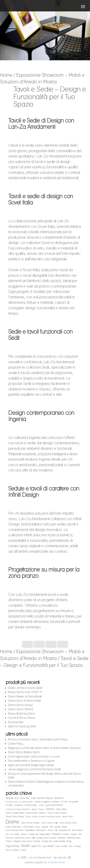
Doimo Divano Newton (30, 823)
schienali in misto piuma (22, 841)
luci (11, 834)
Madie (16, 834)
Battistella (59, 798)
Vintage (77, 846)
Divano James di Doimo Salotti (25, 688)
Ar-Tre (17, 798)
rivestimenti (61, 838)
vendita (64, 846)
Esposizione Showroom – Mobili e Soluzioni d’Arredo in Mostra (42, 78)
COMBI (64, 802)
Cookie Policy (16, 744)
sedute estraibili (59, 841)
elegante (45, 827)
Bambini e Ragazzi (45, 798)
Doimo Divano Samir (68, 823)
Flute (51, 827)
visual (24, 850)
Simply (69, 841)
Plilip (33, 838)
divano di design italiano (15, 813)
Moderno (57, 834)
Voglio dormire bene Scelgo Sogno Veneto (31, 765)
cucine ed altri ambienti (54, 805)
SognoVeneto (13, 846)
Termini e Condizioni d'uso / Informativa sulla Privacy (38, 739)
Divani (41, 809)
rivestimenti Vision (74, 838)
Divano (50, 809)
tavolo (51, 846)
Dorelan (37, 827)
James (50, 830)
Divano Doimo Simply (20, 705)
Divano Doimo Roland (20, 709)
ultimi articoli (17, 734)
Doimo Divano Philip (49, 823)
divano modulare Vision (50, 816)
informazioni (41, 830)
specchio (36, 846)
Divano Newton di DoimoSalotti (25, 696)
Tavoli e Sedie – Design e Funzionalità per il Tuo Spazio (44, 662)
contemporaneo (31, 805)
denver (34, 809)
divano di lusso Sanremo (36, 813)
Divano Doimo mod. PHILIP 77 (25, 692)
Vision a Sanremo (13, 850)
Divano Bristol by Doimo (21, 714)
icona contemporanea (15, 830)
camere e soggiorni (42, 802)
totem (58, 846)
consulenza (18, 805)
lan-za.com (60, 858)
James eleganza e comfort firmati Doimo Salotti (34, 769)
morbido (66, 834)
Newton (74, 834)
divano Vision (67, 817)
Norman (9, 838)
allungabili (9, 798)
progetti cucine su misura (46, 838)
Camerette (55, 802)
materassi (24, 834)
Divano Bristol (61, 809)
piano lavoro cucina (23, 838)
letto (69, 830)
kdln (56, 830)
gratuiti (64, 827)
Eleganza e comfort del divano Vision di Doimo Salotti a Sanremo (44, 748)
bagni (34, 798)
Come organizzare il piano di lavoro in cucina (34, 757)
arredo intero (25, 798)
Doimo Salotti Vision (14, 827)
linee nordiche (78, 830)
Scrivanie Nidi (16, 722)
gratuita (58, 827)
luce (7, 834)
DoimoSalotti (28, 827)
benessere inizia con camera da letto (19, 802)
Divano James (31, 817)
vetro (71, 846)
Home (6, 75)
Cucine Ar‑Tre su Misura (22, 718)
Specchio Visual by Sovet (22, 726)
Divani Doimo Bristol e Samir (24, 752)
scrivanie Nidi (47, 841)
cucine (41, 805)
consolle (9, 805)
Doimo (13, 822)
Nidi (80, 834)
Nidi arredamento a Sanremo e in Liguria (31, 761)
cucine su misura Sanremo (18, 809)
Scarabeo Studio (57, 862)
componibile (73, 802)
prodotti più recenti (23, 682)
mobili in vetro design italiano (40, 834)
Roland (9, 841)
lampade (63, 830)
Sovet (25, 846)
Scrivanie (37, 841)
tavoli (44, 846)
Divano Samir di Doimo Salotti (24, 701)
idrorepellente (30, 830)
